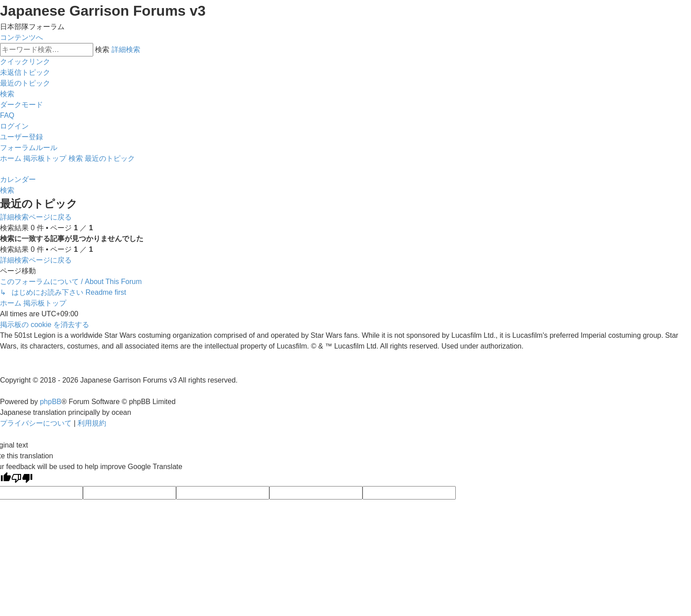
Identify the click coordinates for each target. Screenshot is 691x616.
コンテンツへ (22, 37)
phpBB (51, 402)
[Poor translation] (22, 479)
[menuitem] (25, 72)
